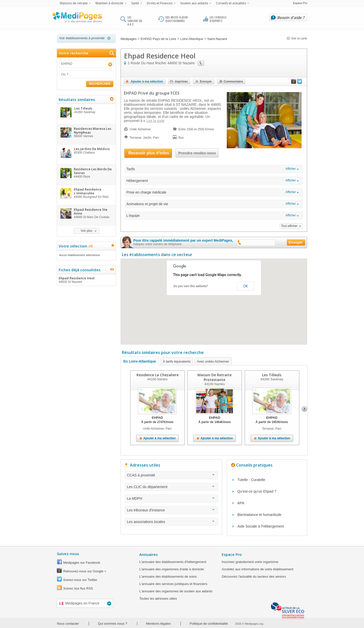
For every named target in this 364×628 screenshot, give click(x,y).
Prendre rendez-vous (197, 153)
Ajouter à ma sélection (147, 81)
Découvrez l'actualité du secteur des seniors (254, 577)
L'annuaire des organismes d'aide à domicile (172, 569)
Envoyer (206, 81)
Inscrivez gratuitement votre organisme (250, 562)
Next (304, 409)
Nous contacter (68, 624)
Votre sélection (75, 246)
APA (241, 503)
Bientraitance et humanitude (259, 515)
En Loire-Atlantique (140, 361)
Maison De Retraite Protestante (214, 377)
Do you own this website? (191, 286)
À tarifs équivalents (177, 361)
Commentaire (233, 81)
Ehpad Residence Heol (86, 280)
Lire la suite (155, 121)
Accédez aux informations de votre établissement (257, 569)
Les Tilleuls (272, 375)
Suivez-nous (68, 554)
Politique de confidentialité (209, 624)
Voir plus (86, 231)
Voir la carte (297, 38)
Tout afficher (289, 226)
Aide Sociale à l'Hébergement (261, 526)
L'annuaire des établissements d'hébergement (173, 562)
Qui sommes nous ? (112, 624)
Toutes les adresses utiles (158, 599)
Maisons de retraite (74, 3)
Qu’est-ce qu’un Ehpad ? (257, 491)
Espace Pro (300, 3)
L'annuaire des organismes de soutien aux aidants (176, 591)
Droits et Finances (160, 3)
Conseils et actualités (231, 3)
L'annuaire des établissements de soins (168, 577)
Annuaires (149, 554)
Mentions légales (158, 624)
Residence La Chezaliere (157, 375)
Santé (135, 3)
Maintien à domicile (109, 3)
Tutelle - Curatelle (251, 480)
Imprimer (181, 81)
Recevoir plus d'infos (149, 153)
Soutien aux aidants (194, 3)
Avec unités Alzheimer (213, 361)
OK (245, 286)
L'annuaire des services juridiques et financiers (173, 584)
